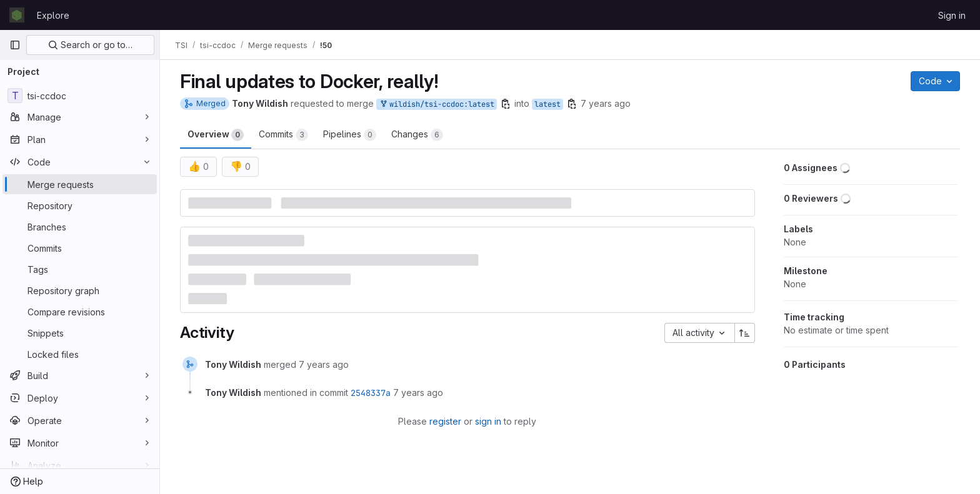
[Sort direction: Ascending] (745, 333)
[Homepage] (17, 15)
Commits (283, 135)
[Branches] (80, 227)
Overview (216, 135)
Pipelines (350, 135)
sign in (488, 421)
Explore (53, 15)
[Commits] (80, 248)
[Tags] (80, 269)
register (445, 421)
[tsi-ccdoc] (80, 96)
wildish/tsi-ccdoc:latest (437, 105)
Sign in (952, 15)
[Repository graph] (80, 290)
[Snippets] (80, 333)
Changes (417, 135)
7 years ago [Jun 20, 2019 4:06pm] (606, 103)
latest (547, 104)
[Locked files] (80, 354)
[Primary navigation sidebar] (15, 45)
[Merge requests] (80, 184)
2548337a (371, 393)
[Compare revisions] (80, 312)
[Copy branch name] (506, 104)
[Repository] (80, 205)
